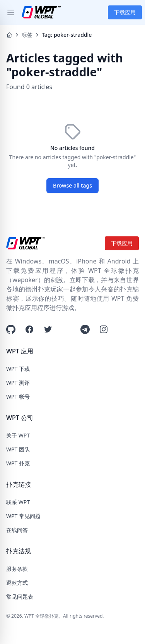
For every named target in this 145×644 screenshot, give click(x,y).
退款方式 (17, 583)
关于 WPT (18, 435)
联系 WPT (18, 502)
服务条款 (17, 569)
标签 (27, 35)
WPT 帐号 (18, 397)
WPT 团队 (18, 449)
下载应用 (125, 12)
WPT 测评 (18, 383)
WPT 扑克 (18, 463)
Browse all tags (72, 185)
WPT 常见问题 (23, 516)
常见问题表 (20, 597)
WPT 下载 (18, 369)
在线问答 (17, 530)
